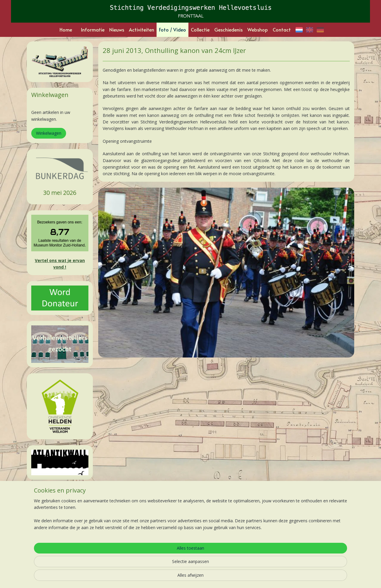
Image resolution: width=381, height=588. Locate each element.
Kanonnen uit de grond (188, 522)
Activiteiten (142, 29)
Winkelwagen (49, 133)
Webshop (258, 29)
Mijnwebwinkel (251, 577)
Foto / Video (172, 29)
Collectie (200, 29)
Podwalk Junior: (181, 515)
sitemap (164, 577)
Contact (282, 29)
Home (66, 29)
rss (177, 577)
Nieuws (117, 29)
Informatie (93, 29)
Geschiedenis (228, 29)
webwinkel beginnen (199, 577)
